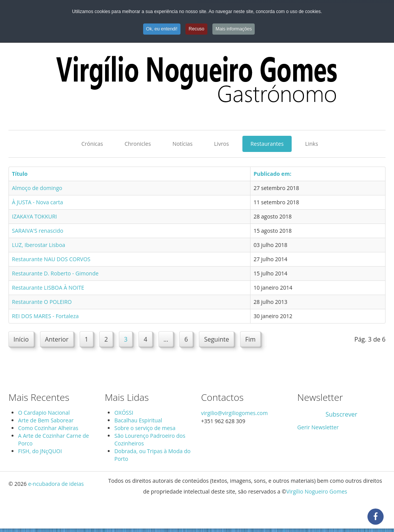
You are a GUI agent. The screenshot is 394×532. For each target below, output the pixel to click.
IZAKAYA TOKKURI (34, 216)
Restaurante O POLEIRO (42, 302)
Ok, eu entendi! (162, 29)
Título (20, 174)
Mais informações (234, 29)
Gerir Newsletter (318, 427)
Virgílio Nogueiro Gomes (317, 491)
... (166, 339)
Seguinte (216, 339)
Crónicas (92, 144)
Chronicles (138, 144)
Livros (221, 144)
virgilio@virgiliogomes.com (234, 413)
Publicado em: (272, 174)
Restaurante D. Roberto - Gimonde (55, 273)
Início (21, 339)
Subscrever (341, 414)
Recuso (196, 29)
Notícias (182, 144)
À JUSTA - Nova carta (38, 202)
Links (311, 144)
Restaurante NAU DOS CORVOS (51, 259)
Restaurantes (267, 144)
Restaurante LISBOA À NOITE (48, 288)
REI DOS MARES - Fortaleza (45, 316)
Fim (250, 339)
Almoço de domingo (37, 188)
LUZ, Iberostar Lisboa (38, 245)
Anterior (57, 339)
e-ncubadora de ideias (56, 484)
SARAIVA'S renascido (38, 231)
